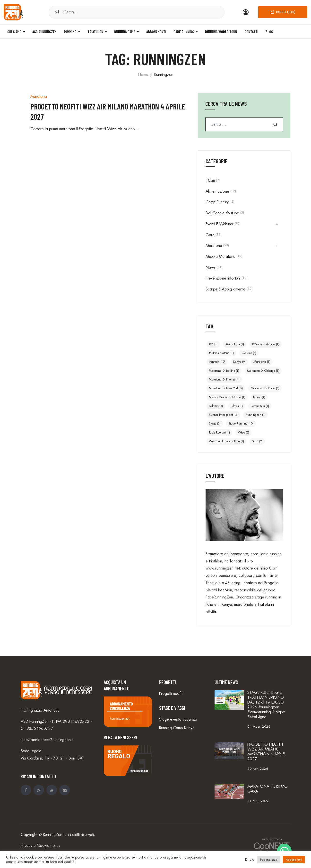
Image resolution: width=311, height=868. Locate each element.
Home (143, 75)
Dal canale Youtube (222, 213)
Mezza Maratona (220, 257)
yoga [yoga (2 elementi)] (257, 441)
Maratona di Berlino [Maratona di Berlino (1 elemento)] (224, 371)
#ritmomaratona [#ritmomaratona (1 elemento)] (221, 353)
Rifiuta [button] (250, 860)
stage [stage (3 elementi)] (215, 424)
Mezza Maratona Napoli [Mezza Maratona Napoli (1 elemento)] (227, 397)
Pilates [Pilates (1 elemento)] (237, 406)
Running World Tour (221, 32)
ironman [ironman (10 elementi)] (217, 362)
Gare (210, 235)
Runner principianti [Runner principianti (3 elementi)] (223, 415)
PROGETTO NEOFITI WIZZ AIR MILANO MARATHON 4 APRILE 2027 (266, 752)
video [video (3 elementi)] (243, 433)
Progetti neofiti (171, 694)
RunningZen (53, 835)
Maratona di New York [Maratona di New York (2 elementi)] (226, 388)
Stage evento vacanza (178, 719)
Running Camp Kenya (177, 728)
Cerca (275, 124)
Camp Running (217, 202)
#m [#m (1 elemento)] (213, 344)
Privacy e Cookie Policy (40, 846)
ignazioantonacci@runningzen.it (47, 740)
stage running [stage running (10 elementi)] (241, 424)
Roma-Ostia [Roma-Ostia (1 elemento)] (260, 406)
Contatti (251, 32)
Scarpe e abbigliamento (226, 289)
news (211, 268)
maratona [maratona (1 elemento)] (262, 362)
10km (210, 181)
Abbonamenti (156, 32)
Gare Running (184, 32)
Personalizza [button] (269, 860)
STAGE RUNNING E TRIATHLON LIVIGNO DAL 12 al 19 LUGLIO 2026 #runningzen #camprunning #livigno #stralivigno (266, 705)
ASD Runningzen (44, 32)
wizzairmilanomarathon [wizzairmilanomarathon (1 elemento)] (226, 441)
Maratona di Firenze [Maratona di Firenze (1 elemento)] (224, 380)
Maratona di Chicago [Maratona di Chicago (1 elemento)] (263, 371)
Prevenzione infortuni (223, 278)
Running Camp (125, 32)
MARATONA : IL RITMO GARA (268, 789)
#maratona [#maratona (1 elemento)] (235, 344)
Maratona (39, 97)
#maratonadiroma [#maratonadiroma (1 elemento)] (266, 344)
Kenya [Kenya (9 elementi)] (239, 362)
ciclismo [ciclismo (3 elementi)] (249, 353)
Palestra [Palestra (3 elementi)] (216, 406)
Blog (269, 32)
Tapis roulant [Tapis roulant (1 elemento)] (219, 433)
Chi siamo (14, 32)
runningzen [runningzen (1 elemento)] (255, 415)
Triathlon (95, 32)
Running (70, 32)
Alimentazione (217, 191)
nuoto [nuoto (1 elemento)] (259, 397)
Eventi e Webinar (220, 224)
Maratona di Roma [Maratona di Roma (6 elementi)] (265, 388)
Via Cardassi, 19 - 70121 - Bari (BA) (52, 758)
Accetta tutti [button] (294, 860)
